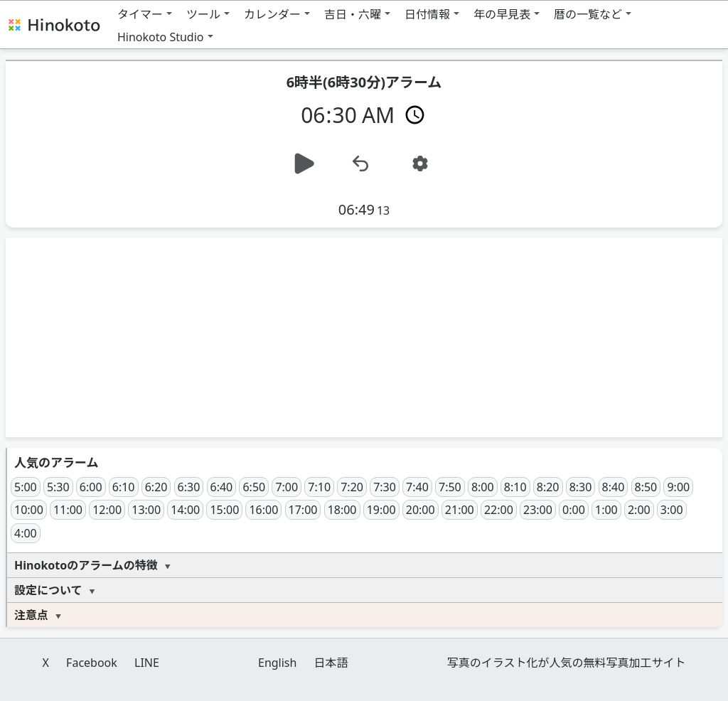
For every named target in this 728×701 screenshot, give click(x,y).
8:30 (581, 487)
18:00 (342, 510)
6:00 (91, 487)
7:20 (352, 487)
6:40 (222, 487)
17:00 (303, 510)
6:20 (156, 487)
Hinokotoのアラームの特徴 (86, 565)
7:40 (417, 487)
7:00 (287, 487)
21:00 (460, 510)
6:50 (254, 487)
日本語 (331, 663)
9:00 (678, 487)
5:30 (58, 487)
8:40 (614, 487)
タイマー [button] (140, 14)
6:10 (124, 487)
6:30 (189, 487)
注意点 (31, 615)
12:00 (107, 510)
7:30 (385, 487)
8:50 (646, 487)
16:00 (263, 510)
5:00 (26, 487)
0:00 (574, 510)
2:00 (639, 510)
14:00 (185, 510)
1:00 (606, 510)
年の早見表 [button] (502, 14)
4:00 (26, 533)
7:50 (450, 487)
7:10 (319, 487)
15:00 (224, 510)
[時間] (364, 114)
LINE (147, 663)
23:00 (538, 510)
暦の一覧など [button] (588, 14)
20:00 (421, 510)
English (277, 663)
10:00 (29, 510)
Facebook (92, 663)
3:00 (672, 510)
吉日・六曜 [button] (353, 14)
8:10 (515, 487)
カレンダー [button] (272, 14)
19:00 (381, 510)
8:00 (483, 487)
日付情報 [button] (427, 14)
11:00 (68, 510)
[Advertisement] (364, 338)
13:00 (146, 510)
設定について (48, 590)
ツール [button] (203, 14)
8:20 (548, 487)
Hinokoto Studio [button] (161, 37)
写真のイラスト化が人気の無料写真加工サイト (567, 663)
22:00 (499, 510)
